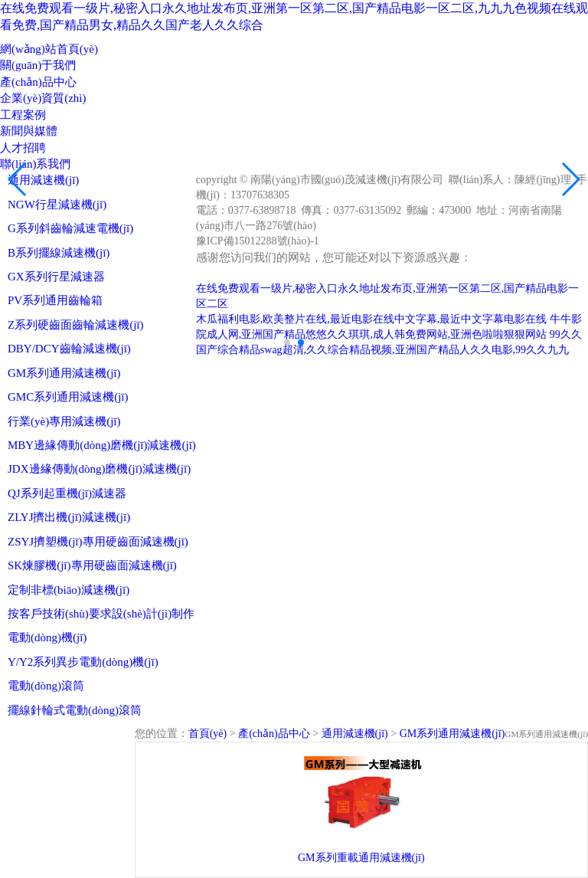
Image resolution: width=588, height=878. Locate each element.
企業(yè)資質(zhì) (43, 98)
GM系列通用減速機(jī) (64, 373)
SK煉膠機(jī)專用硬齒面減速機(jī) (92, 565)
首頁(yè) (208, 734)
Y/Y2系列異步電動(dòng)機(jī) (83, 662)
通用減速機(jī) (43, 180)
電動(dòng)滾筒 (46, 686)
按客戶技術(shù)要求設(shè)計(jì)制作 (101, 614)
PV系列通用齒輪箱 (55, 300)
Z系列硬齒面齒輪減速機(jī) (76, 325)
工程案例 (23, 115)
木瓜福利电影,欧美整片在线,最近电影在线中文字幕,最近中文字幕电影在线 (372, 319)
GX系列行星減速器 (56, 277)
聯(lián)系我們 (35, 164)
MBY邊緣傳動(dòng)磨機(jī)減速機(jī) (102, 445)
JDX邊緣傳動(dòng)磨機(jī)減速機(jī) (99, 469)
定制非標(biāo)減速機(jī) (69, 590)
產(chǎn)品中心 (38, 82)
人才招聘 (23, 148)
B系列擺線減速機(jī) (59, 253)
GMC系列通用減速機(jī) (68, 397)
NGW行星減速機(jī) (57, 205)
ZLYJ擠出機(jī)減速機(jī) (69, 517)
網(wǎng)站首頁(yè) (49, 49)
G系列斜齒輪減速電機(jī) (70, 228)
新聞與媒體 (29, 131)
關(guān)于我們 (38, 65)
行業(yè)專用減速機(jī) (64, 421)
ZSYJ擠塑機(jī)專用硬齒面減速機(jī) (98, 542)
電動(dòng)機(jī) (47, 637)
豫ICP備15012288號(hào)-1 (258, 241)
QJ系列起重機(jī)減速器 (67, 493)
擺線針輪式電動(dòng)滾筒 (75, 710)
